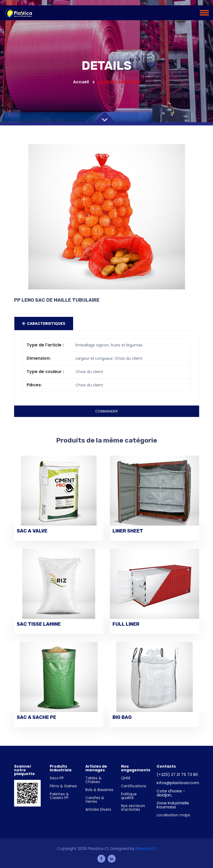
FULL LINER (126, 624)
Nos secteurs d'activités (133, 808)
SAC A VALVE (32, 531)
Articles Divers (98, 809)
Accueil (84, 82)
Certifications (134, 786)
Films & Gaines (63, 786)
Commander (106, 411)
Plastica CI (146, 848)
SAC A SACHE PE (36, 718)
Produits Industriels (61, 768)
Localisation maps (173, 815)
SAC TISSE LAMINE (39, 624)
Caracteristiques (44, 324)
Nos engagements (136, 768)
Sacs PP (57, 778)
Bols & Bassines (99, 790)
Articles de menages (96, 768)
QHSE (126, 778)
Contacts (166, 766)
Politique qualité (129, 796)
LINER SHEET (128, 531)
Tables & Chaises (93, 780)
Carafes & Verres (95, 800)
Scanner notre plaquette (24, 770)
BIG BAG (122, 718)
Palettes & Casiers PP (59, 796)
